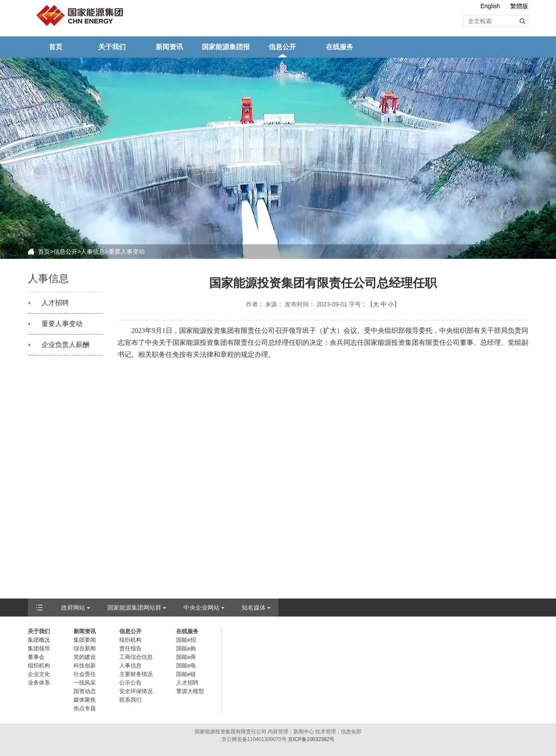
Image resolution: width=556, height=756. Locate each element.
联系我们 (130, 700)
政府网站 (73, 608)
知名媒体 (254, 608)
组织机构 (39, 666)
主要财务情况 (136, 674)
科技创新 (85, 666)
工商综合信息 (136, 657)
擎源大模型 (190, 691)
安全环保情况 (136, 691)
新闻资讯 (169, 47)
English (490, 6)
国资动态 (85, 691)
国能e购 (186, 648)
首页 (56, 47)
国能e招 (186, 640)
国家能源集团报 (226, 47)
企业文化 (39, 674)
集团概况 (39, 640)
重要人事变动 (127, 252)
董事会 (36, 657)
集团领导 (39, 648)
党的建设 (85, 657)
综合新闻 (85, 648)
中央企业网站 (201, 608)
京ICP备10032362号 (311, 739)
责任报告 (130, 648)
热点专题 (85, 708)
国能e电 (186, 666)
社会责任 (85, 674)
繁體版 (519, 6)
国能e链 (186, 674)
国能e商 (186, 657)
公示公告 (130, 683)
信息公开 (282, 47)
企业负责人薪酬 (65, 345)
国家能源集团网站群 (134, 608)
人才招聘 (55, 303)
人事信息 (93, 252)
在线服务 (340, 47)
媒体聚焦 (85, 700)
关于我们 (112, 47)
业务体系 (39, 683)
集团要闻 (85, 640)
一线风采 (85, 683)
